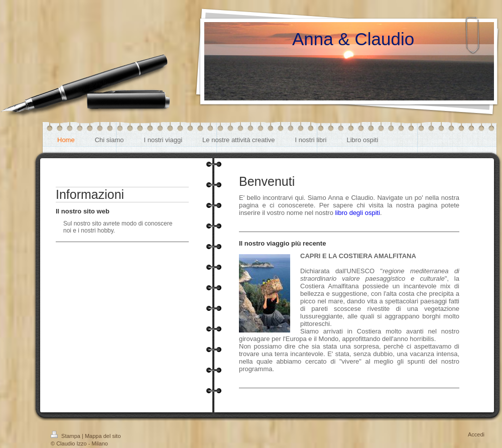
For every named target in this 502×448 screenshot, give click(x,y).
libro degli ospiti (357, 213)
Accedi (476, 434)
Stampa (66, 436)
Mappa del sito (103, 436)
